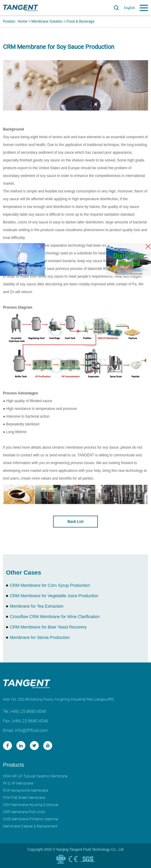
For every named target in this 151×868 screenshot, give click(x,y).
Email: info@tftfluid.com (25, 730)
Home (22, 21)
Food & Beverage (80, 21)
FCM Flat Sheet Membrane (24, 798)
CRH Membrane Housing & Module (31, 805)
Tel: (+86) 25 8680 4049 (25, 711)
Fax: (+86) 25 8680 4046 (26, 721)
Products (14, 765)
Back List (75, 522)
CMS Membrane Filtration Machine (30, 819)
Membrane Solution (47, 21)
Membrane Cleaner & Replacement (30, 826)
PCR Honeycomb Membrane (26, 791)
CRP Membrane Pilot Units (24, 812)
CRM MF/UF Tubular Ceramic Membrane (35, 776)
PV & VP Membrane (18, 783)
